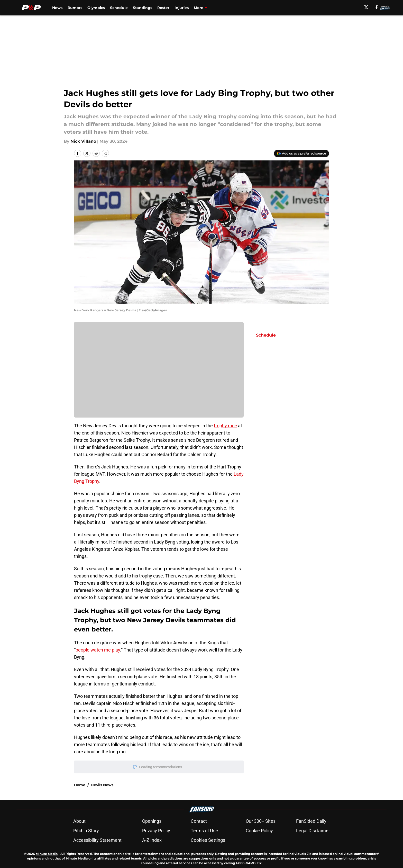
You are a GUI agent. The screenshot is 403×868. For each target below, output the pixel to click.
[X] (366, 7)
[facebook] (377, 7)
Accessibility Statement (97, 840)
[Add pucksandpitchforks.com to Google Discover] (301, 153)
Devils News (102, 785)
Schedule (119, 8)
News (57, 8)
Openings (152, 821)
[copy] (105, 153)
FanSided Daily (311, 821)
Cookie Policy (259, 831)
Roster (163, 8)
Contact (199, 821)
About (79, 821)
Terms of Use (204, 831)
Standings (143, 8)
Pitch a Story (86, 831)
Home (80, 785)
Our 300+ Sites (261, 821)
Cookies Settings (208, 840)
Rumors (75, 8)
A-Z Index (152, 840)
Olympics (96, 8)
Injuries (182, 8)
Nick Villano (83, 141)
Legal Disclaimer (313, 831)
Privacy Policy (156, 831)
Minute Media (47, 854)
